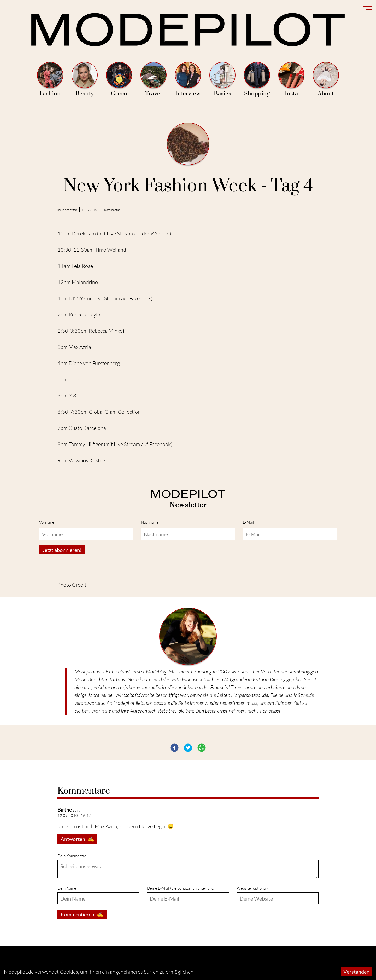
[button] (174, 748)
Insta (291, 80)
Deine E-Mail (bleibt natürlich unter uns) (181, 888)
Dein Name (67, 888)
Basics (222, 80)
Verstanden (356, 972)
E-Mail (248, 522)
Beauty (85, 80)
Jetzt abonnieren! (62, 550)
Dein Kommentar (72, 856)
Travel (154, 80)
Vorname (47, 522)
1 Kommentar (111, 210)
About (326, 80)
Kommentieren (82, 914)
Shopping (257, 80)
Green (119, 80)
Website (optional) (252, 888)
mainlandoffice (67, 210)
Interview (188, 80)
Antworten (77, 839)
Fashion (50, 80)
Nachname (150, 522)
